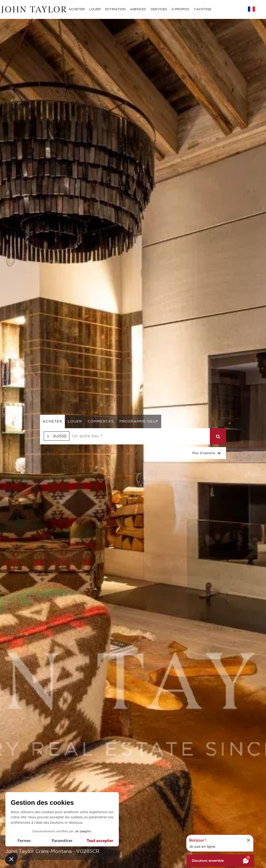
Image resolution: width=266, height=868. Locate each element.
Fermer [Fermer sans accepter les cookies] (24, 841)
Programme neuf (139, 421)
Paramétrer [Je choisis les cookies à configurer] (62, 841)
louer (75, 421)
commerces (101, 421)
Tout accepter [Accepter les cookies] (100, 841)
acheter (52, 421)
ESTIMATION (115, 9)
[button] (11, 859)
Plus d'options (204, 453)
